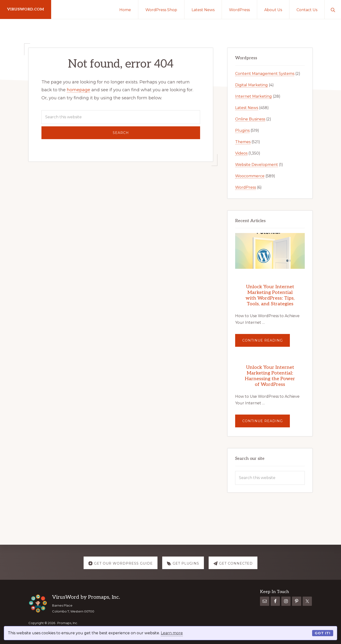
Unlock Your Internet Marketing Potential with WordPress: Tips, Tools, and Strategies (270, 295)
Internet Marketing (254, 96)
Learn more (172, 633)
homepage (79, 90)
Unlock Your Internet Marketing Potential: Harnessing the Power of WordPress (270, 376)
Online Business (250, 119)
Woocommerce (250, 176)
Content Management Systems (265, 74)
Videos (241, 153)
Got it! (323, 633)
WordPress (246, 187)
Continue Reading (266, 342)
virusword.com (26, 9)
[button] (333, 9)
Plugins (242, 130)
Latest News (247, 108)
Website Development (257, 165)
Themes (243, 142)
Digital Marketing (251, 85)
